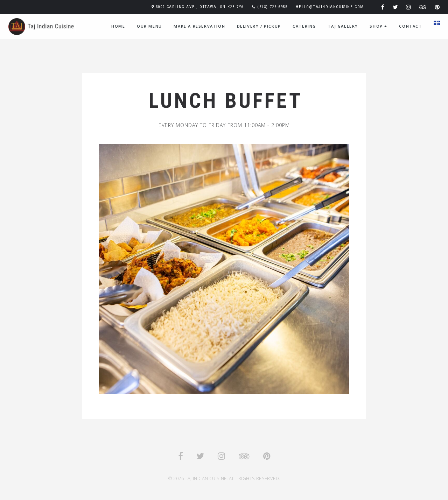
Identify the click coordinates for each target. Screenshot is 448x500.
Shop (379, 26)
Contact (410, 26)
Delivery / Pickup (259, 26)
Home (118, 26)
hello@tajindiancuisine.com (330, 7)
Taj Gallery (343, 26)
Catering (304, 26)
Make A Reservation (199, 26)
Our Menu (149, 26)
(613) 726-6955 (272, 7)
